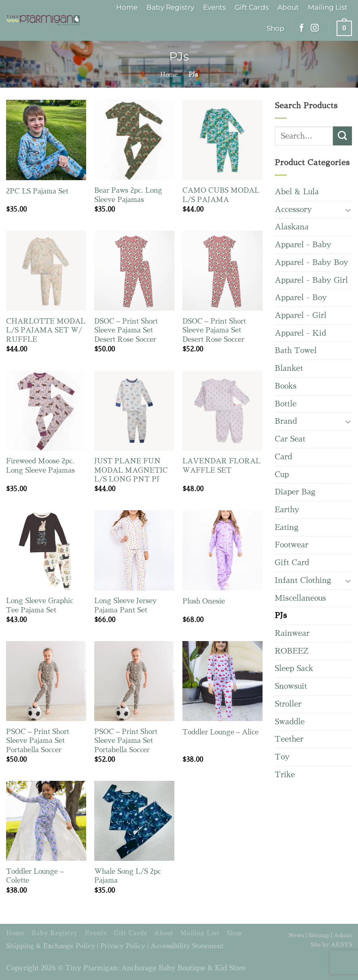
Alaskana (292, 227)
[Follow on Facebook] (302, 28)
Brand (286, 421)
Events (214, 7)
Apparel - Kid (300, 333)
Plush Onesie (204, 601)
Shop (275, 28)
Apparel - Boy (301, 298)
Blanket (289, 368)
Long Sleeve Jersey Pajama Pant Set (126, 605)
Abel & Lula (297, 192)
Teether (289, 739)
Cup (282, 474)
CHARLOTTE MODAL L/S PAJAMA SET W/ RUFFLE (46, 330)
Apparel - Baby (303, 245)
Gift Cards (252, 7)
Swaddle (290, 722)
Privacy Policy (123, 946)
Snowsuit (291, 686)
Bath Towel (296, 350)
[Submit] (342, 136)
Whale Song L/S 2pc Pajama (128, 876)
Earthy (287, 510)
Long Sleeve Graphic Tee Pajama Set (40, 605)
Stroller (288, 704)
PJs (281, 615)
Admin (343, 935)
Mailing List (328, 7)
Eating (287, 527)
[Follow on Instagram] (315, 28)
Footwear (291, 545)
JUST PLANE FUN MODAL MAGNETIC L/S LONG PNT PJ (131, 470)
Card (283, 457)
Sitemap (319, 935)
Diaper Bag (295, 492)
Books (286, 386)
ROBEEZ (291, 651)
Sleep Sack (294, 668)
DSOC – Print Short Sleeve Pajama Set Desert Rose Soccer (126, 330)
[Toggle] (348, 210)
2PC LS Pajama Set (37, 191)
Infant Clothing (303, 580)
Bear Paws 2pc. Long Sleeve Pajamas (128, 195)
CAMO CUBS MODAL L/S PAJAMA (221, 195)
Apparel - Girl (301, 315)
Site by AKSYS (331, 944)
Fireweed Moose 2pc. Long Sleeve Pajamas (40, 466)
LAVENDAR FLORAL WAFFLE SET (221, 466)
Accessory (293, 209)
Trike (285, 775)
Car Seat (290, 439)
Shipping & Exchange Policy (51, 946)
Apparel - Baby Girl (311, 280)
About (288, 7)
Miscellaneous (300, 598)
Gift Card (292, 563)
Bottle (286, 404)
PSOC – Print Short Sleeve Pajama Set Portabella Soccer (38, 741)
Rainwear (292, 633)
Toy (282, 757)
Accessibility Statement (187, 946)
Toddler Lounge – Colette (35, 876)
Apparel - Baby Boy (311, 262)
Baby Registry (170, 7)
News (296, 935)
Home (127, 7)
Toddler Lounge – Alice (221, 732)
